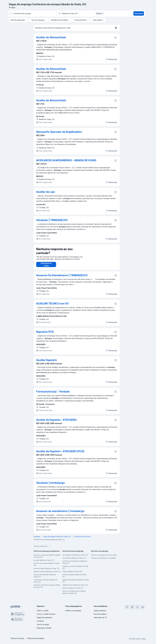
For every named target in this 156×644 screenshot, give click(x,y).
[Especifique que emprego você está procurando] (32, 13)
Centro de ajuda (43, 624)
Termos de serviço (17, 638)
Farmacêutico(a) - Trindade (53, 394)
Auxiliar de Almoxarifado (51, 37)
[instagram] (132, 607)
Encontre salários (100, 614)
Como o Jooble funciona (46, 614)
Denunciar (111, 59)
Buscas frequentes (42, 548)
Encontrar (139, 13)
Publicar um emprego (73, 611)
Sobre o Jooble (43, 611)
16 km (100, 13)
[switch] (116, 28)
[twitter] (137, 607)
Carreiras (40, 621)
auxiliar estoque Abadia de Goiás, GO (46, 571)
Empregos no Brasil (44, 628)
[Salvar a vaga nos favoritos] (116, 38)
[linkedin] (143, 607)
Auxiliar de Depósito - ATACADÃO (56, 422)
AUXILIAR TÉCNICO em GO (52, 306)
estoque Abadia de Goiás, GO (44, 562)
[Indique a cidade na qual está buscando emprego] (81, 13)
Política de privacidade (35, 638)
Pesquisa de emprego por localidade (103, 560)
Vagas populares (100, 611)
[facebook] (127, 607)
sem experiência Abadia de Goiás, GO (75, 557)
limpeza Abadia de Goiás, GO (72, 574)
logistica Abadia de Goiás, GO (73, 590)
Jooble (143, 639)
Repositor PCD (45, 334)
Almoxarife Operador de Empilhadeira (59, 132)
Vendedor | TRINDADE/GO (52, 220)
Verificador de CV (100, 617)
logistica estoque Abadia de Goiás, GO (47, 574)
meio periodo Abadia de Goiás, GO (74, 560)
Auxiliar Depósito (47, 362)
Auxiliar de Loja (45, 192)
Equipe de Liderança (44, 617)
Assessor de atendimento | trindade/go (60, 513)
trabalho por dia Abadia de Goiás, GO (75, 587)
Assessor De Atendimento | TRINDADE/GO (62, 277)
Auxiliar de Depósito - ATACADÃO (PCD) (60, 453)
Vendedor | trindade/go (50, 485)
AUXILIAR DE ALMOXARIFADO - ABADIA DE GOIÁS (66, 160)
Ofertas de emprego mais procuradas (104, 557)
